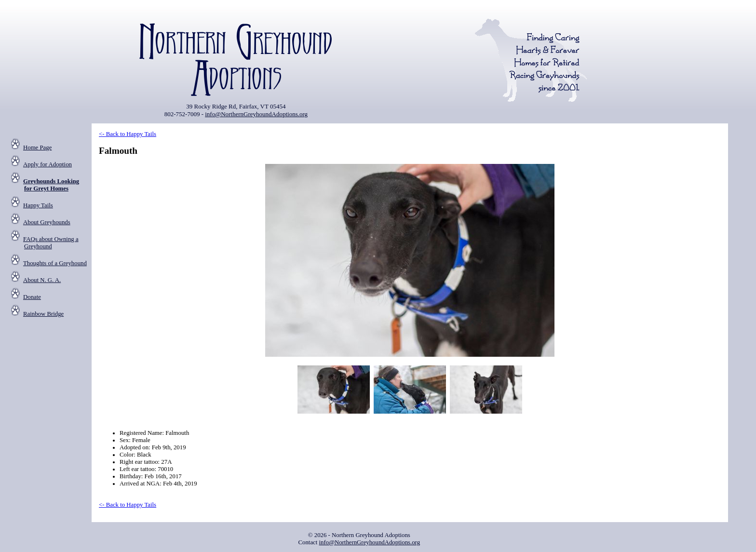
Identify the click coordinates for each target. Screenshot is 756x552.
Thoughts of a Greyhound (55, 263)
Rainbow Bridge (43, 314)
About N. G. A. (42, 280)
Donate (32, 297)
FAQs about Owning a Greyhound (51, 243)
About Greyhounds (47, 222)
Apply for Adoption (47, 164)
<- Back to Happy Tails (128, 134)
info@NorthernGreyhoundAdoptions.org (256, 114)
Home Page (37, 148)
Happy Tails (38, 205)
